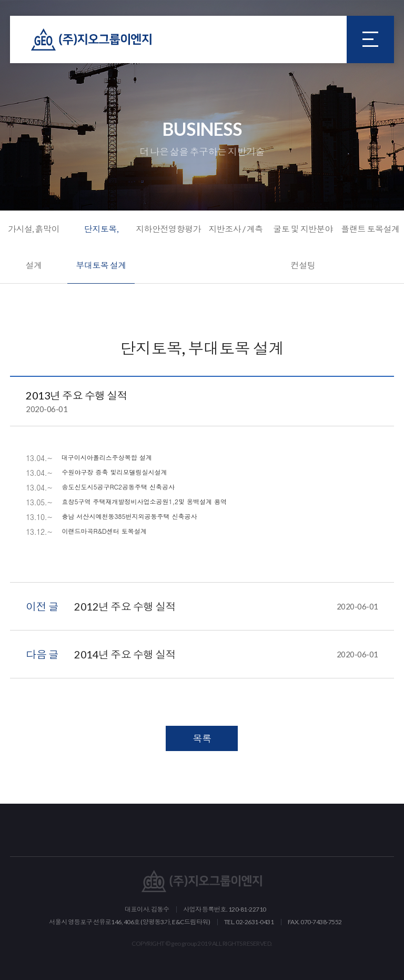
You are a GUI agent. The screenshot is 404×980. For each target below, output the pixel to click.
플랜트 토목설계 (370, 229)
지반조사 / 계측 (236, 229)
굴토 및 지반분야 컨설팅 (303, 247)
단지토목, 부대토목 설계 (101, 247)
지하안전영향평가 (168, 229)
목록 (202, 738)
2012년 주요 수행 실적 (226, 606)
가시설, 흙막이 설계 (34, 247)
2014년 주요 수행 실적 (226, 654)
